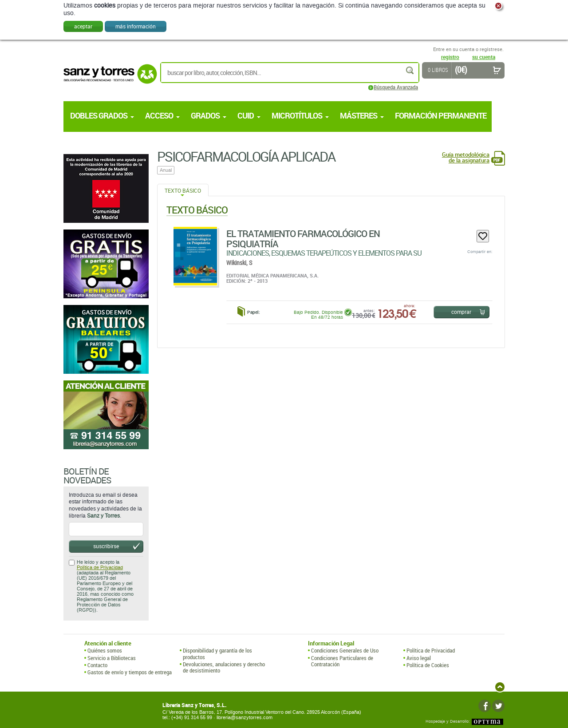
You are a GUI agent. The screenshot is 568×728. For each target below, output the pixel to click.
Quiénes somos (105, 650)
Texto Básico (183, 190)
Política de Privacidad (100, 568)
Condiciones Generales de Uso (345, 650)
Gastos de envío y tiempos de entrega (130, 672)
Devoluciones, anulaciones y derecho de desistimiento (224, 667)
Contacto (97, 665)
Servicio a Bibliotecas (112, 658)
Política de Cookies (428, 665)
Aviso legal (419, 658)
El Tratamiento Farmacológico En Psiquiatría (303, 239)
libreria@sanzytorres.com (245, 718)
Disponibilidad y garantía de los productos (217, 654)
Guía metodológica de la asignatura (466, 158)
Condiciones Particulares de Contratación (342, 661)
